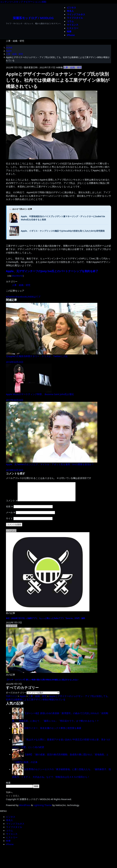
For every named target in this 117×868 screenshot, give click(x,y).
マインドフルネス (15, 827)
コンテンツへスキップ (11, 2)
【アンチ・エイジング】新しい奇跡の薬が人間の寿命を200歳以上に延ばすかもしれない (42, 683)
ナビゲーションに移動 (35, 2)
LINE (29, 297)
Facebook (21, 297)
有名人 (10, 824)
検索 (8, 786)
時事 (8, 844)
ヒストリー (12, 841)
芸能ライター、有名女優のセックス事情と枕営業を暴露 (53, 732)
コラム (10, 834)
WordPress (25, 809)
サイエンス (12, 837)
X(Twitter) (11, 297)
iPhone (10, 848)
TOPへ (9, 796)
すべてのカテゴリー (16, 696)
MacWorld (17, 276)
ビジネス (11, 820)
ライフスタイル (14, 831)
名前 (9, 510)
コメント (12, 504)
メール (11, 516)
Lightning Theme (43, 809)
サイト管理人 (13, 799)
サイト (9, 522)
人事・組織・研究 (73, 67)
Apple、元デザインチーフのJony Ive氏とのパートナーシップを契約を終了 (52, 271)
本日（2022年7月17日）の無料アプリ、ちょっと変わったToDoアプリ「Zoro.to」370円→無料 (45, 622)
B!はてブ (36, 297)
